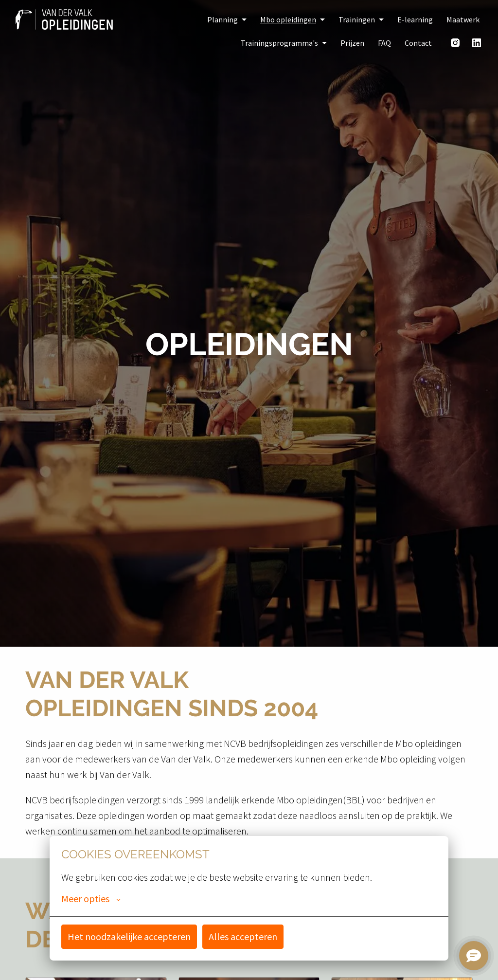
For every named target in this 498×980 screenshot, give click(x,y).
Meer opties (91, 899)
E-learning (415, 19)
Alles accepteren (243, 936)
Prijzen (352, 43)
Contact (418, 43)
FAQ (384, 43)
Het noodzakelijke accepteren (129, 936)
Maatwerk (463, 19)
